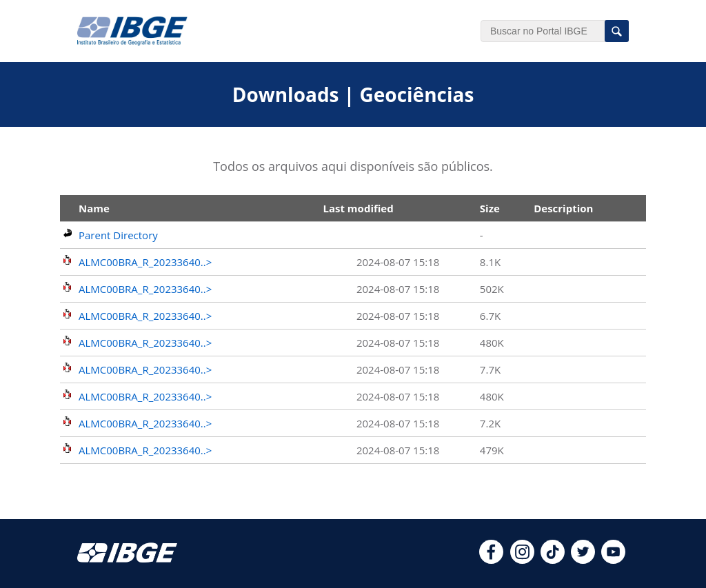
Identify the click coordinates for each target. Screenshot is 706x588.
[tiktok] (553, 560)
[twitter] (583, 560)
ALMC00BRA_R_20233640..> (145, 262)
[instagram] (522, 560)
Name (94, 208)
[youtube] (613, 560)
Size (490, 208)
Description (563, 208)
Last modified (358, 208)
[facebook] (491, 560)
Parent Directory (118, 235)
